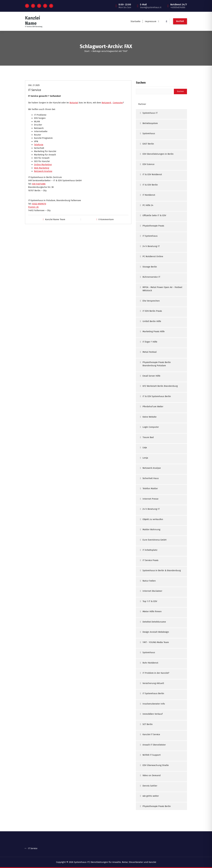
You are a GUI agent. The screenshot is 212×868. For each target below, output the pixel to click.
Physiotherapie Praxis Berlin (157, 806)
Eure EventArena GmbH (155, 540)
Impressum (151, 21)
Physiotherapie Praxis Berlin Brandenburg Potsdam (157, 364)
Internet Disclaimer (152, 591)
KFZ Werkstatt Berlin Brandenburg (160, 386)
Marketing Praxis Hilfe (154, 331)
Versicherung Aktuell (153, 683)
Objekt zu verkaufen (153, 519)
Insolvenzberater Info (154, 704)
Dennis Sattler (150, 786)
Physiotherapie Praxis (153, 226)
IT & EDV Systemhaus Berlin (157, 396)
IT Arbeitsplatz (150, 550)
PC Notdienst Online (153, 256)
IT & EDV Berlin (150, 185)
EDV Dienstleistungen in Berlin (158, 154)
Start (87, 51)
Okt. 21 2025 (34, 85)
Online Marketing (43, 165)
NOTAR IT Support (152, 755)
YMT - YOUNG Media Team (156, 642)
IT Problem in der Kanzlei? (156, 673)
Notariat (74, 103)
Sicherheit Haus (151, 478)
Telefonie (39, 145)
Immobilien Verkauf (153, 714)
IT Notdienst (149, 195)
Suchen (141, 83)
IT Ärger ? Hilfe (150, 342)
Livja (145, 447)
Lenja (145, 458)
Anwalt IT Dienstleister (154, 745)
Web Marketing (42, 168)
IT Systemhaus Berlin (153, 693)
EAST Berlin (148, 144)
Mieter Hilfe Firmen (152, 611)
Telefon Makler (150, 488)
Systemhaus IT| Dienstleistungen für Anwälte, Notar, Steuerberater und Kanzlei (115, 862)
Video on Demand (152, 775)
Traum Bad (148, 437)
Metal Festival (150, 352)
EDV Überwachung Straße (156, 765)
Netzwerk (106, 103)
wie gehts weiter (151, 796)
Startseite (136, 21)
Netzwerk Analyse (43, 171)
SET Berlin (148, 724)
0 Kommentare (106, 219)
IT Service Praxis (150, 560)
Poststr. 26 (33, 207)
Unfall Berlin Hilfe (152, 321)
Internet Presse (150, 499)
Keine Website (150, 417)
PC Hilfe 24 (148, 205)
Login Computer (151, 427)
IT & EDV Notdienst (152, 174)
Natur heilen (149, 581)
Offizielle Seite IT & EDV (154, 215)
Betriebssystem (150, 123)
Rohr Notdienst (150, 663)
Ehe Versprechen (151, 301)
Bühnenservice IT (151, 277)
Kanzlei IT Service (151, 734)
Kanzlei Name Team (55, 219)
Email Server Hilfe (151, 376)
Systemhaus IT (150, 113)
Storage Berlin (150, 267)
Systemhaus (149, 133)
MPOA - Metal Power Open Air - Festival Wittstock (162, 289)
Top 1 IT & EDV (150, 601)
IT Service (35, 90)
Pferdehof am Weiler (153, 407)
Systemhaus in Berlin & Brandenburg (162, 570)
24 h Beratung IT (151, 246)
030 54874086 (39, 184)
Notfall (180, 21)
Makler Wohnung (151, 529)
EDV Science (148, 164)
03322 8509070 (39, 204)
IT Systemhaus (150, 236)
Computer (118, 103)
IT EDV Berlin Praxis (152, 311)
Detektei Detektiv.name (154, 622)
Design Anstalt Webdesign (156, 632)
